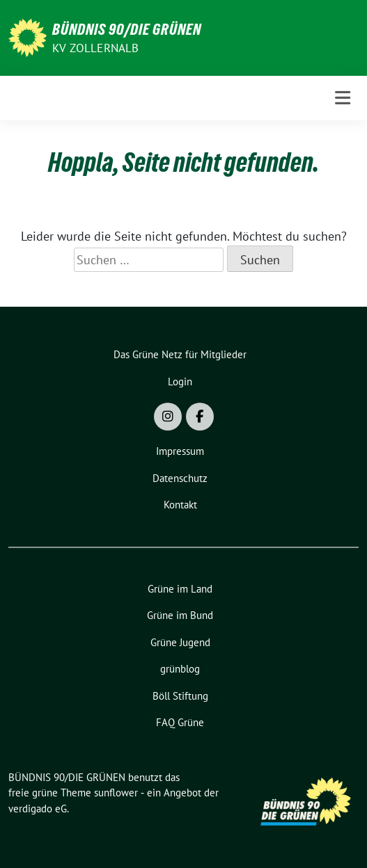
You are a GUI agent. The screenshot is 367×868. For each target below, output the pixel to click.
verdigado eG (38, 809)
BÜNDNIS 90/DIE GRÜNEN (127, 29)
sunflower (116, 793)
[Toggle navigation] (343, 98)
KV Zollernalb (96, 48)
